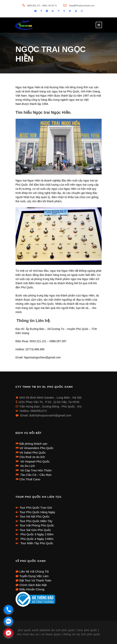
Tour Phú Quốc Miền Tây (36, 521)
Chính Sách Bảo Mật (33, 585)
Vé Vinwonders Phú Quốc (37, 448)
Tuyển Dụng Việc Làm (34, 576)
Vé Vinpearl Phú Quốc (35, 461)
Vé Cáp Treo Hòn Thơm (36, 470)
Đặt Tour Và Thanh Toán (35, 580)
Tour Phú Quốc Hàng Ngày (37, 512)
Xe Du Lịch (27, 466)
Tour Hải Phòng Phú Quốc (37, 525)
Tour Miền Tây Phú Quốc (37, 543)
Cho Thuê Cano (30, 479)
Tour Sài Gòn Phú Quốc (35, 530)
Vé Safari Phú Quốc (33, 453)
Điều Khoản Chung (32, 589)
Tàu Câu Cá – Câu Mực (36, 475)
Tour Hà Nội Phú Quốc (35, 516)
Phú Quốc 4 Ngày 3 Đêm (37, 539)
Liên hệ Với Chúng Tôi (34, 571)
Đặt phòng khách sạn (33, 444)
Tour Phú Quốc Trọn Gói (36, 508)
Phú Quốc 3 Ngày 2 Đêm (37, 534)
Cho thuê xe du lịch (32, 457)
